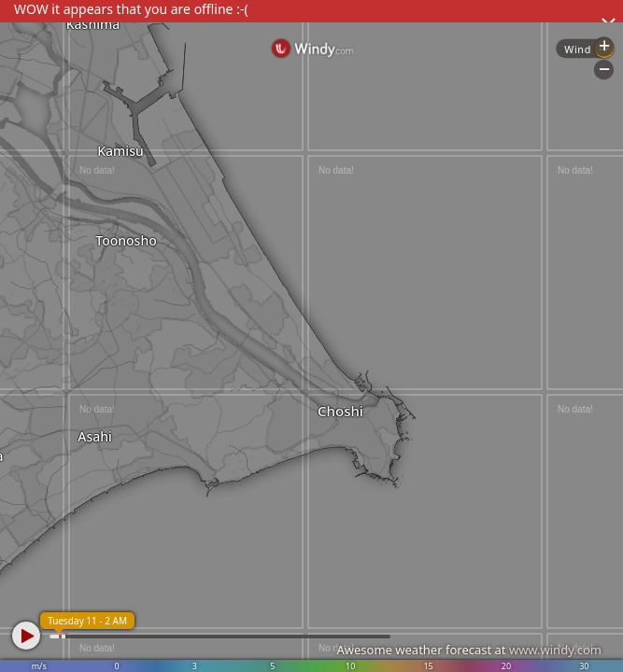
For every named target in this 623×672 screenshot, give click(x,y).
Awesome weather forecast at (469, 650)
